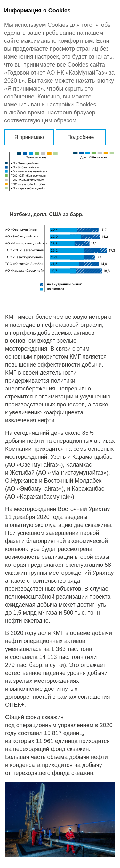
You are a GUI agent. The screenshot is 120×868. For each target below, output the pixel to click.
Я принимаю (29, 137)
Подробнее (81, 137)
